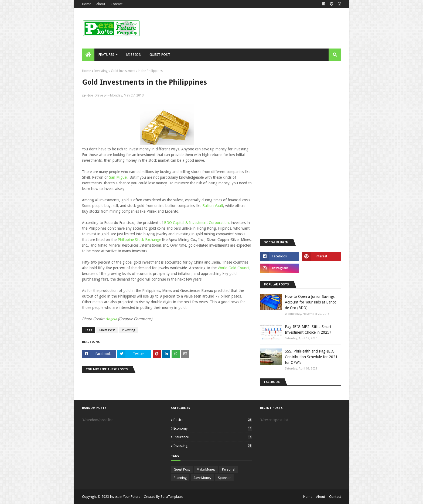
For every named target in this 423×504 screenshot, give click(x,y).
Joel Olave (95, 95)
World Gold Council (234, 268)
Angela (112, 319)
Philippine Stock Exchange (139, 240)
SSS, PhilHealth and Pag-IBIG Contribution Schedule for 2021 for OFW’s (311, 357)
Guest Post (107, 330)
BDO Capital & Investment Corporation (196, 223)
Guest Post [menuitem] (160, 55)
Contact (117, 4)
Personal (229, 470)
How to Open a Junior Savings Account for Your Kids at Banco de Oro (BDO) (311, 302)
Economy (213, 428)
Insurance (213, 437)
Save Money (202, 478)
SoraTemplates (172, 497)
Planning (180, 478)
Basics (213, 420)
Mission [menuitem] (134, 55)
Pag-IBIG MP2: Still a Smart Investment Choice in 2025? (308, 329)
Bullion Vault (213, 206)
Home (86, 4)
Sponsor (224, 478)
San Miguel (118, 177)
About (101, 4)
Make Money (206, 470)
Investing (101, 71)
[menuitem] (88, 55)
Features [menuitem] (106, 55)
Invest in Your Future (125, 497)
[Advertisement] (243, 28)
